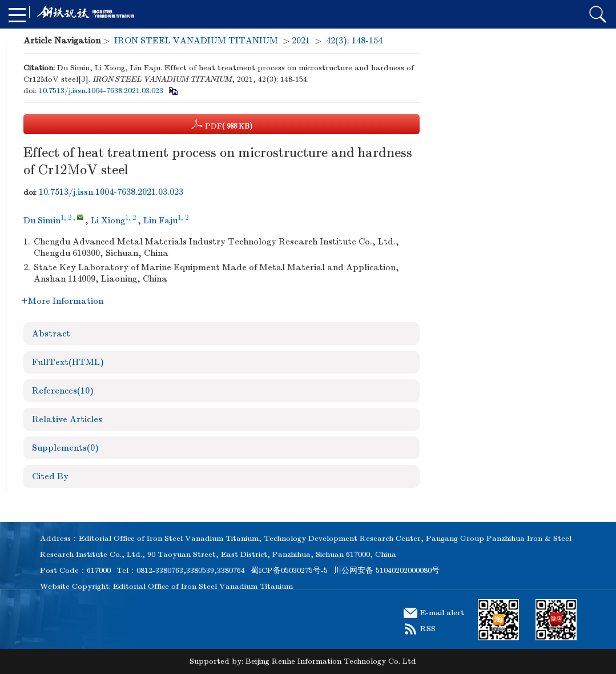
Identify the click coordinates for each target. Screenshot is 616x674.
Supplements (65, 448)
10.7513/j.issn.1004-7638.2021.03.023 (101, 91)
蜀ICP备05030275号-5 (289, 570)
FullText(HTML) (68, 362)
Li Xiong (108, 220)
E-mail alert (442, 613)
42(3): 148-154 (354, 41)
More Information (62, 301)
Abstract (51, 334)
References (63, 391)
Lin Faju (160, 220)
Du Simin (42, 220)
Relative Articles (67, 419)
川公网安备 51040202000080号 (386, 570)
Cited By (50, 476)
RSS (428, 629)
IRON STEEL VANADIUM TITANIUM (196, 41)
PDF (222, 125)
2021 (301, 41)
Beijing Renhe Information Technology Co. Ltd (331, 661)
